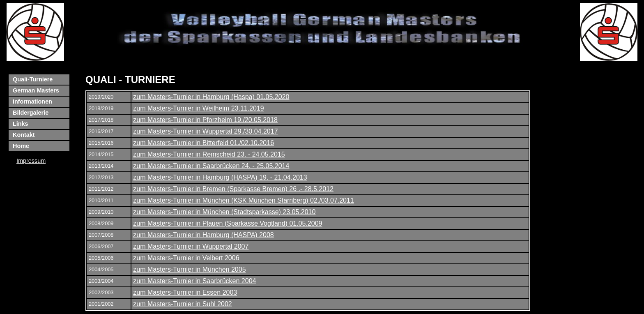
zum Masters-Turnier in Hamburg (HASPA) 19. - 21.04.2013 (220, 177)
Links (21, 124)
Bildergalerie (31, 113)
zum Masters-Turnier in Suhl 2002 (182, 304)
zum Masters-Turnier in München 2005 (189, 269)
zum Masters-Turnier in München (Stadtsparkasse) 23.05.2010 (224, 212)
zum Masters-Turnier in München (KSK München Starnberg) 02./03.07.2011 (243, 200)
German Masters (36, 90)
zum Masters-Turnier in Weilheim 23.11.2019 (198, 108)
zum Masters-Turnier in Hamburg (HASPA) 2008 (203, 235)
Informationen (32, 102)
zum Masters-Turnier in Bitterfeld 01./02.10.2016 (204, 143)
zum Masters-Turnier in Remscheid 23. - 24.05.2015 (209, 154)
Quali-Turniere (33, 79)
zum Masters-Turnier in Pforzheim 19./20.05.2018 (205, 120)
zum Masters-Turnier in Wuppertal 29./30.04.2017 (205, 131)
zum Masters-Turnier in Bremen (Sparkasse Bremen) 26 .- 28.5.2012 (233, 189)
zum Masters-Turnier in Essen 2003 (185, 292)
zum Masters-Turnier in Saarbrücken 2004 (194, 281)
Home (21, 146)
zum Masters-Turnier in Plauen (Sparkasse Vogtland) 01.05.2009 (228, 223)
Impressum (31, 161)
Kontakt (24, 135)
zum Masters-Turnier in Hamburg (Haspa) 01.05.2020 (211, 97)
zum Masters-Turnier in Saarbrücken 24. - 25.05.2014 (211, 166)
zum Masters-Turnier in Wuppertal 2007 (191, 246)
